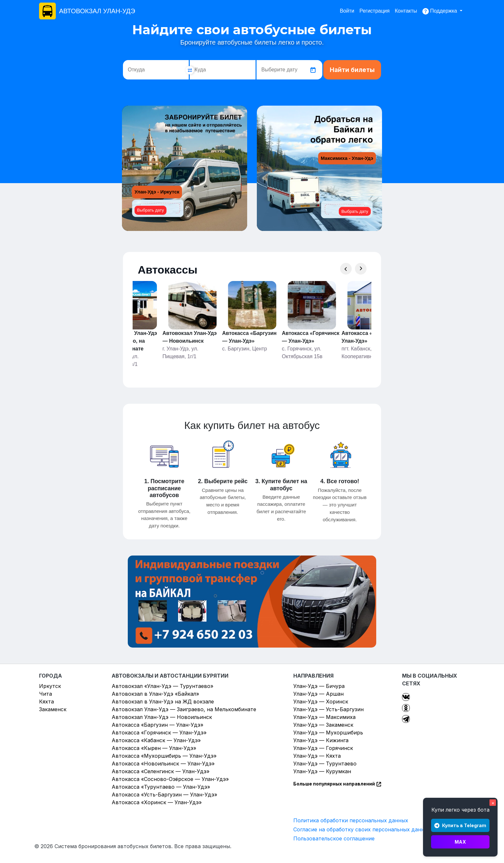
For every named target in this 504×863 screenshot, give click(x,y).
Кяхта (46, 702)
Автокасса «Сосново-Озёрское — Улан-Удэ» (170, 779)
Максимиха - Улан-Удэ (347, 158)
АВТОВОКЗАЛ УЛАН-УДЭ (97, 11)
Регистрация (375, 11)
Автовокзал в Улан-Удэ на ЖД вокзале (163, 702)
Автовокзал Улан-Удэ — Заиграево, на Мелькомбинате (184, 709)
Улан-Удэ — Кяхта (317, 756)
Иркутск (50, 686)
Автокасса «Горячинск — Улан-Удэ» (159, 733)
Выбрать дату (151, 210)
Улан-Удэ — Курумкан (322, 771)
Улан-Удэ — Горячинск (323, 748)
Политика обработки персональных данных (351, 820)
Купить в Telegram (460, 825)
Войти (347, 11)
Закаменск (53, 709)
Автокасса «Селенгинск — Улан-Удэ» (161, 771)
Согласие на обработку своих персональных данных (362, 829)
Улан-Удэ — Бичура (319, 686)
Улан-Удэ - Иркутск (157, 192)
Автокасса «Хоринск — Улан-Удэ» (157, 802)
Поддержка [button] (440, 11)
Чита (45, 694)
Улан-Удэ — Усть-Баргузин (328, 709)
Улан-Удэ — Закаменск (323, 725)
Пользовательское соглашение (334, 838)
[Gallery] (252, 325)
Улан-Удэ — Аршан (318, 694)
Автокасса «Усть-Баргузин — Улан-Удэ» (164, 795)
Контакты (406, 11)
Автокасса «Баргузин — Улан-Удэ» (157, 725)
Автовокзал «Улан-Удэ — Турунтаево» (162, 686)
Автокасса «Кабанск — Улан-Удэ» (156, 740)
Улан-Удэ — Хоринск (321, 702)
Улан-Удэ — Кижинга (321, 740)
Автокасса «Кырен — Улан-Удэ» (154, 748)
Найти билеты (352, 70)
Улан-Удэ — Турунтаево (325, 764)
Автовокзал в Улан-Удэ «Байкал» (155, 694)
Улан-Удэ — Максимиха (324, 717)
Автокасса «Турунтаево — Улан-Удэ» (161, 787)
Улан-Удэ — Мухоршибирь (328, 733)
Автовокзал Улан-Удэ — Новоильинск (162, 717)
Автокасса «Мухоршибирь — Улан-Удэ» (164, 756)
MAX (460, 842)
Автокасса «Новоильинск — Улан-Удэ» (163, 764)
